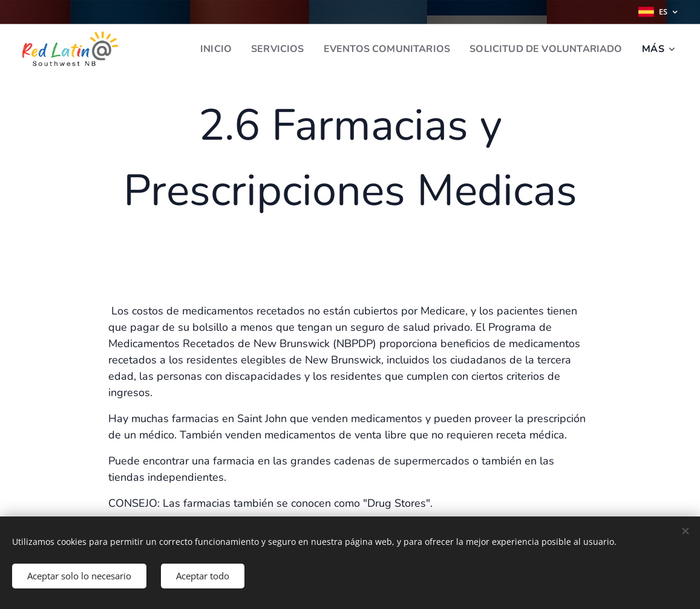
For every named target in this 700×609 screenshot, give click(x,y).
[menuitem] (198, 49)
